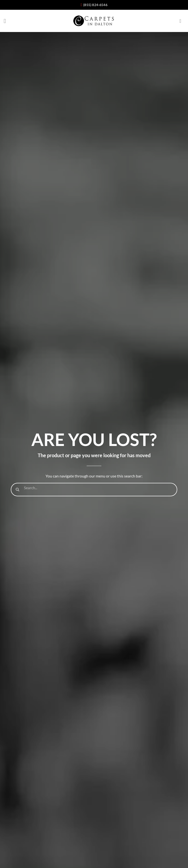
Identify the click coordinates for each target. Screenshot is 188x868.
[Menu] (7, 21)
